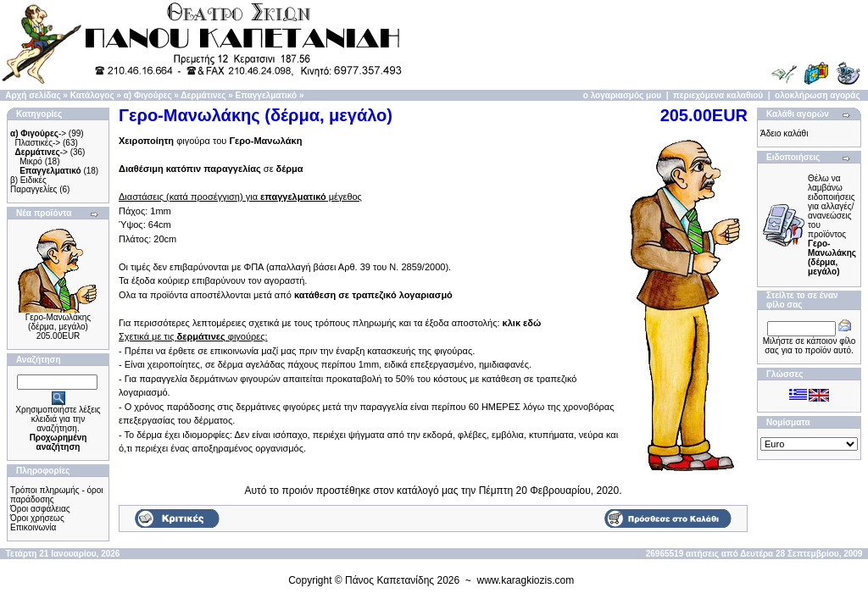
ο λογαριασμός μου (622, 95)
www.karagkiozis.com (526, 580)
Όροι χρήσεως (37, 518)
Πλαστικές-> (38, 143)
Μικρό (31, 161)
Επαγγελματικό (267, 95)
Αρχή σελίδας (33, 95)
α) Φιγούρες (148, 95)
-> (38, 133)
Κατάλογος (92, 95)
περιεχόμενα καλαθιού (718, 95)
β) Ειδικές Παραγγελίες (33, 185)
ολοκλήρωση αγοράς (818, 95)
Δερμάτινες (203, 95)
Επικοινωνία (33, 527)
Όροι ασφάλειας (40, 509)
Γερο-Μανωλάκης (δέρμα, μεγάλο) (58, 322)
